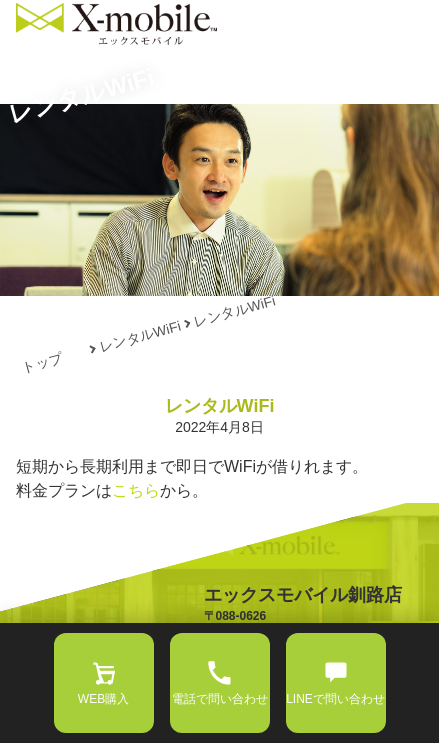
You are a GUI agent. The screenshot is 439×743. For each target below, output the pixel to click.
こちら (136, 490)
